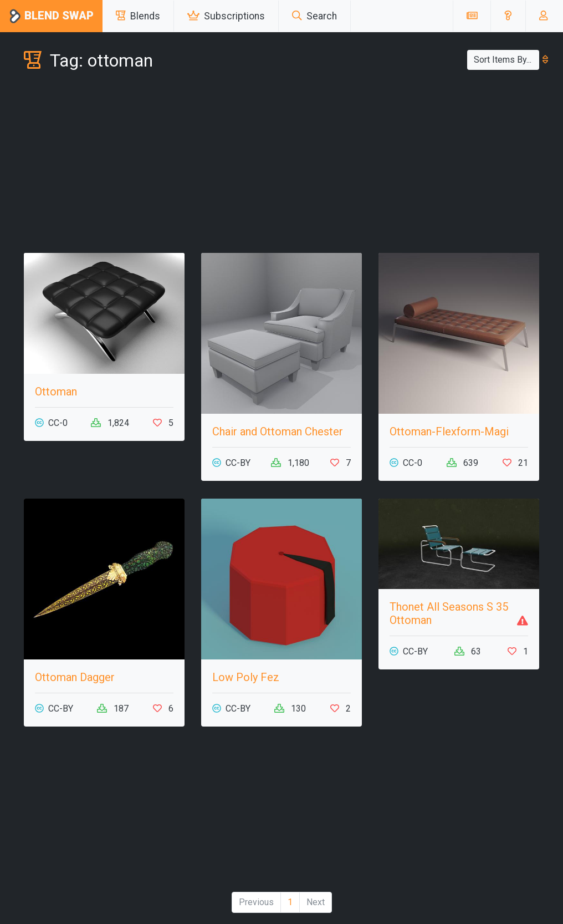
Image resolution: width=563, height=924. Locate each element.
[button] (508, 16)
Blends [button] (138, 16)
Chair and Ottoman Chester (278, 431)
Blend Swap (51, 16)
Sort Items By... (506, 60)
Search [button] (314, 16)
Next (316, 902)
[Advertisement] (281, 164)
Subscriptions (226, 16)
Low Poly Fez (246, 677)
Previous (256, 902)
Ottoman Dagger (75, 677)
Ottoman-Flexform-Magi (449, 431)
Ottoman (56, 392)
